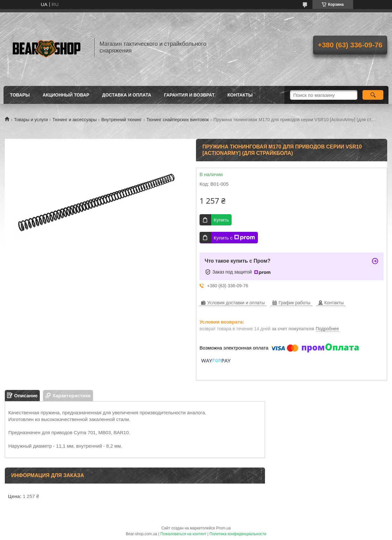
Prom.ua (223, 528)
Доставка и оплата (127, 95)
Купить (221, 220)
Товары (20, 95)
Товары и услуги (31, 120)
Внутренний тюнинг (122, 120)
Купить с (234, 238)
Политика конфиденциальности (238, 534)
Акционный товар (66, 95)
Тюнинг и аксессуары (75, 120)
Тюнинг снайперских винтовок (178, 120)
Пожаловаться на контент (183, 534)
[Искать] (373, 95)
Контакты (240, 95)
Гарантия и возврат (189, 95)
